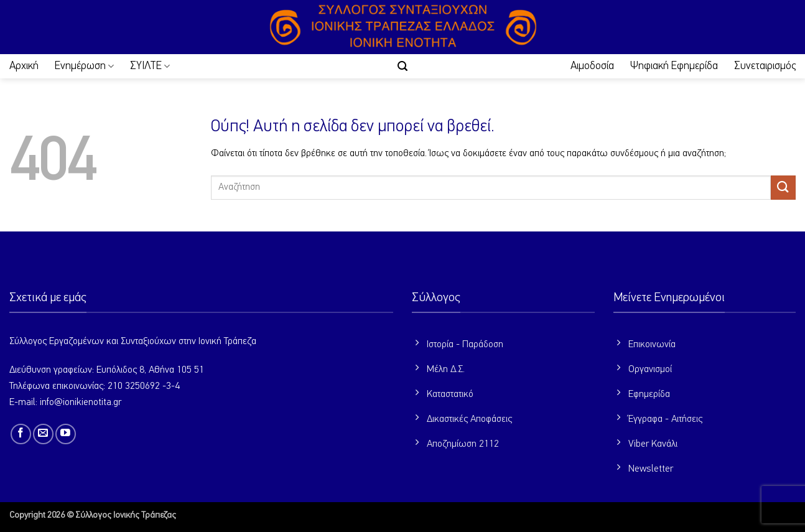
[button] (402, 66)
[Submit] (783, 188)
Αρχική (24, 66)
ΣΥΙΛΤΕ (150, 66)
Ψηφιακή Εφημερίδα (674, 66)
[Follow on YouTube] (66, 434)
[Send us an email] (43, 434)
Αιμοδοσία (592, 66)
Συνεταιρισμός (765, 66)
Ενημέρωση (84, 66)
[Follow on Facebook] (21, 434)
